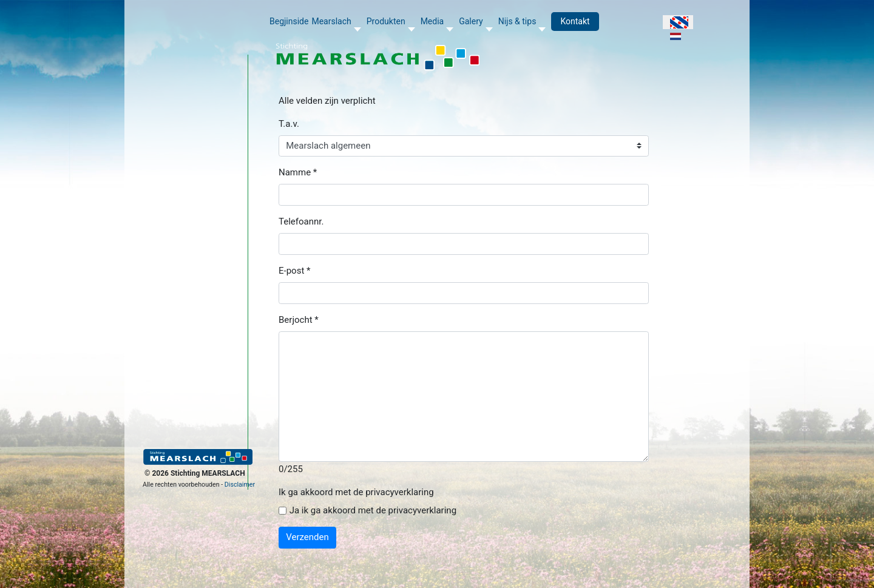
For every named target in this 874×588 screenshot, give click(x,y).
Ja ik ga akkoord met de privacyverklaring (373, 510)
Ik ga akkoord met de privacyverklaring (356, 492)
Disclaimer (240, 485)
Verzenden (307, 537)
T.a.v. (289, 124)
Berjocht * (299, 320)
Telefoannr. (301, 221)
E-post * (294, 271)
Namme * (298, 172)
